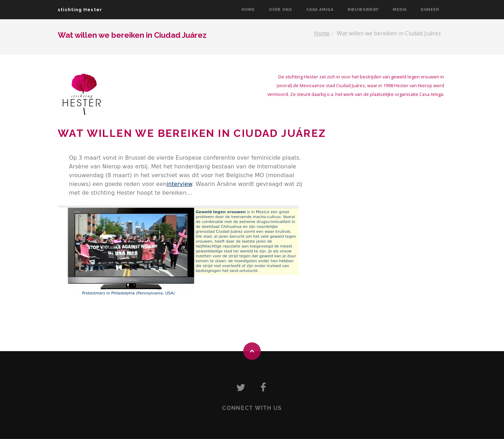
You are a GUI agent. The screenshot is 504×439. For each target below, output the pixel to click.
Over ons (281, 10)
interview (179, 184)
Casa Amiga (320, 10)
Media (400, 10)
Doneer (430, 10)
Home (248, 10)
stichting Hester (80, 10)
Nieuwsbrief (363, 10)
